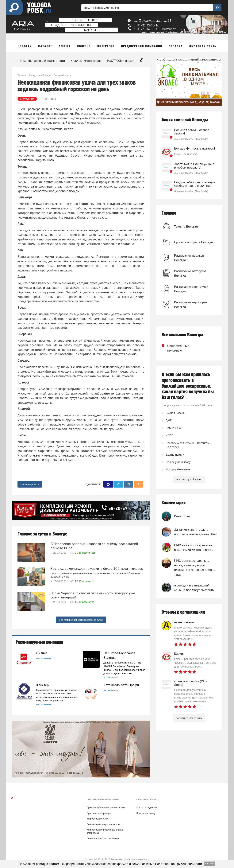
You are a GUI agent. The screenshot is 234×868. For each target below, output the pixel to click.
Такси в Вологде (186, 227)
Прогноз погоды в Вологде (194, 242)
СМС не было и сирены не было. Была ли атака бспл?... (195, 547)
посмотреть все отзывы (189, 718)
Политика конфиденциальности (104, 824)
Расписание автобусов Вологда (190, 273)
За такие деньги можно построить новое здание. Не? (195, 532)
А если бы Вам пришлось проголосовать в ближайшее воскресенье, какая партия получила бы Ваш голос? (188, 386)
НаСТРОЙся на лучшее (124, 61)
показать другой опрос (189, 479)
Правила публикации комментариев (106, 808)
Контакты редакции (147, 808)
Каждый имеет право (86, 61)
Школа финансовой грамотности (41, 61)
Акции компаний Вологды (185, 120)
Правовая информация (99, 813)
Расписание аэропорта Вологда (190, 305)
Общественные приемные (175, 348)
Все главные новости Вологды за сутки (81, 620)
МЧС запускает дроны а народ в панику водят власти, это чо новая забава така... (195, 568)
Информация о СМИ (98, 819)
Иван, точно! (183, 516)
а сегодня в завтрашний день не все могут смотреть (194, 588)
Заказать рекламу (146, 813)
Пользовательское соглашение (103, 839)
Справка (169, 213)
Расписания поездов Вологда (189, 258)
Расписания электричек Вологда (191, 289)
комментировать (30, 484)
